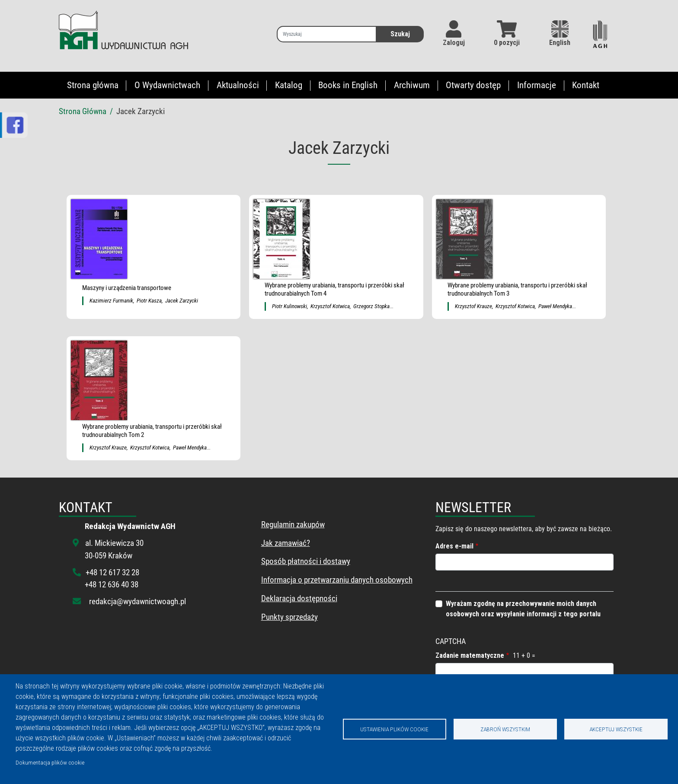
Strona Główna (83, 111)
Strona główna (93, 85)
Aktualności (238, 85)
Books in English (348, 85)
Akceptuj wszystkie (616, 729)
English (560, 33)
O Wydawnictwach (167, 85)
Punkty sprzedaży (289, 617)
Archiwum (412, 85)
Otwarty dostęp (473, 85)
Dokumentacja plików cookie (50, 762)
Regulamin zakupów (293, 524)
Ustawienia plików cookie (394, 729)
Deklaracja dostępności (299, 598)
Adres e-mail (454, 546)
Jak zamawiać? (286, 543)
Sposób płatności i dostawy (306, 561)
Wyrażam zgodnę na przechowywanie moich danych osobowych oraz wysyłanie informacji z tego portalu (523, 609)
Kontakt (586, 85)
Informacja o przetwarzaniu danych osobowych (337, 580)
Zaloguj (454, 43)
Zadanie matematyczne (470, 655)
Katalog (289, 85)
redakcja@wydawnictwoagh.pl (138, 601)
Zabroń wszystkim (505, 729)
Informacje (537, 85)
